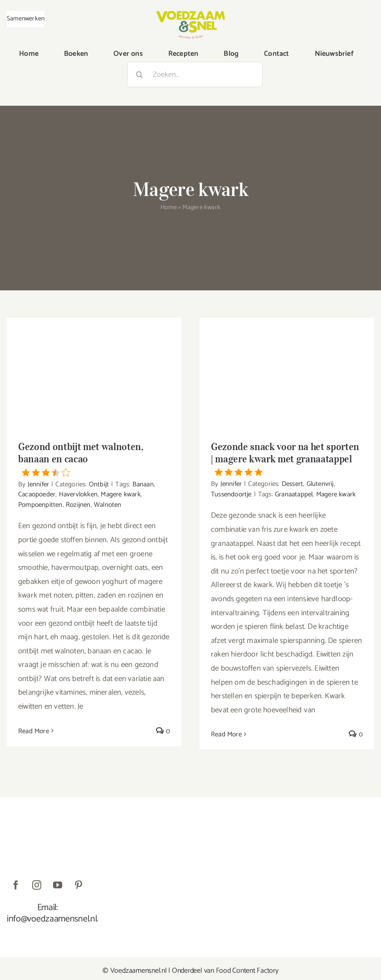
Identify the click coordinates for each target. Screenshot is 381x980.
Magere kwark (120, 494)
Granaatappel (294, 494)
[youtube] (58, 885)
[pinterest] (78, 885)
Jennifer (39, 484)
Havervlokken (78, 494)
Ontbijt (99, 484)
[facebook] (16, 885)
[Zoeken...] (195, 74)
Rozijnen (78, 505)
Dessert (292, 484)
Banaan (143, 484)
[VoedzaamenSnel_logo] (190, 15)
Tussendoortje (231, 494)
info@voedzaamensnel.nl (52, 919)
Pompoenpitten (40, 505)
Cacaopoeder (37, 494)
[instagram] (37, 885)
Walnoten (108, 505)
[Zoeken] (140, 74)
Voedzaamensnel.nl (139, 971)
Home (169, 208)
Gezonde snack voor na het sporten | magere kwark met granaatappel (287, 458)
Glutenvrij (320, 484)
